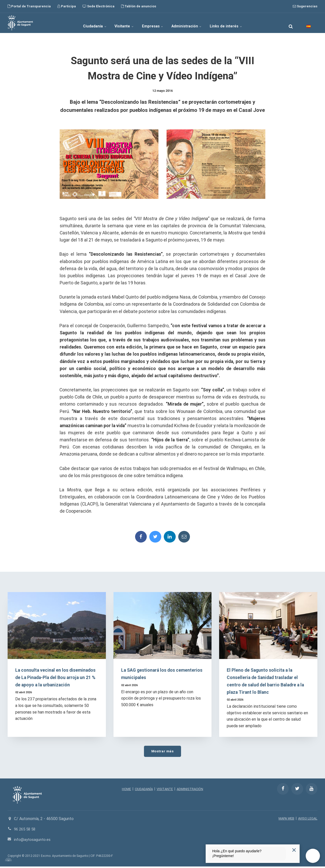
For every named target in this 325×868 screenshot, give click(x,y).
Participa (67, 6)
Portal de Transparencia (29, 6)
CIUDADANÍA (142, 791)
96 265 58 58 (26, 831)
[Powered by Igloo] (8, 861)
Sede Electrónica (99, 6)
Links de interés (238, 23)
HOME (124, 791)
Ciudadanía (83, 23)
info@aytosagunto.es (33, 841)
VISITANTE (165, 791)
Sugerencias (305, 6)
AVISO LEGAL (307, 820)
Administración (193, 23)
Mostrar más (162, 752)
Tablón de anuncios (139, 6)
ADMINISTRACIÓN (192, 791)
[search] (291, 23)
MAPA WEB (284, 820)
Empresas (153, 23)
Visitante (119, 23)
